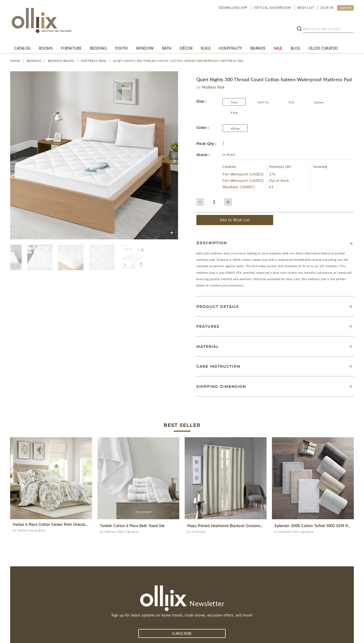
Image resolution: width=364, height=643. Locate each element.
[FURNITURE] (71, 48)
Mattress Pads (94, 61)
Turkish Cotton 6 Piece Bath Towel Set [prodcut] (132, 526)
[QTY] (214, 202)
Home (15, 61)
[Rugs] (206, 48)
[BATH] (167, 48)
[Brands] (258, 48)
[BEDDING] (98, 48)
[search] (328, 29)
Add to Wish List (235, 220)
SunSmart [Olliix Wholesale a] (199, 532)
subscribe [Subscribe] (182, 633)
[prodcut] (51, 478)
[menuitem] (23, 48)
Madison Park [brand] (213, 87)
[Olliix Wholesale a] (34, 21)
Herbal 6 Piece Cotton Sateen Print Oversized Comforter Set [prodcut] (64, 524)
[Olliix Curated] (323, 48)
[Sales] (278, 48)
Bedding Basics (61, 61)
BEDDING (34, 61)
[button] (15, 155)
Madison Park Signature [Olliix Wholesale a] (122, 532)
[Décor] (186, 48)
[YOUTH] (121, 48)
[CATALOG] (23, 48)
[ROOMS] (46, 48)
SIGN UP (346, 8)
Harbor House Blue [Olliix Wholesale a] (31, 530)
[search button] (299, 29)
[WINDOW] (145, 48)
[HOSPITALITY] (230, 48)
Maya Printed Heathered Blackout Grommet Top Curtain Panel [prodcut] (240, 526)
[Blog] (295, 48)
